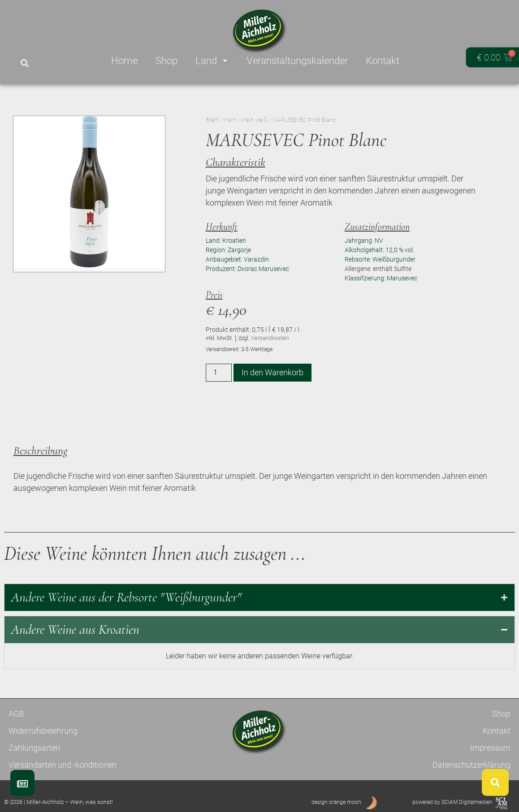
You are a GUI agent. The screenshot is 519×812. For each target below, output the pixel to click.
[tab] (259, 597)
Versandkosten (270, 338)
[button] (24, 63)
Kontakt (497, 731)
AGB (16, 714)
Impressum (490, 748)
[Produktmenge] (219, 373)
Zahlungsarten (34, 748)
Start (212, 120)
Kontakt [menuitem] (383, 61)
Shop (501, 714)
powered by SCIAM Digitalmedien (452, 802)
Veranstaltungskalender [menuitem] (297, 61)
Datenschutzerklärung (471, 765)
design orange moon (336, 802)
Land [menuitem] (212, 61)
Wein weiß (254, 120)
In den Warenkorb (272, 372)
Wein (229, 120)
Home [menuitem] (124, 61)
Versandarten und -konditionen (63, 765)
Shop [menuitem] (167, 61)
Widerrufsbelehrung (43, 731)
